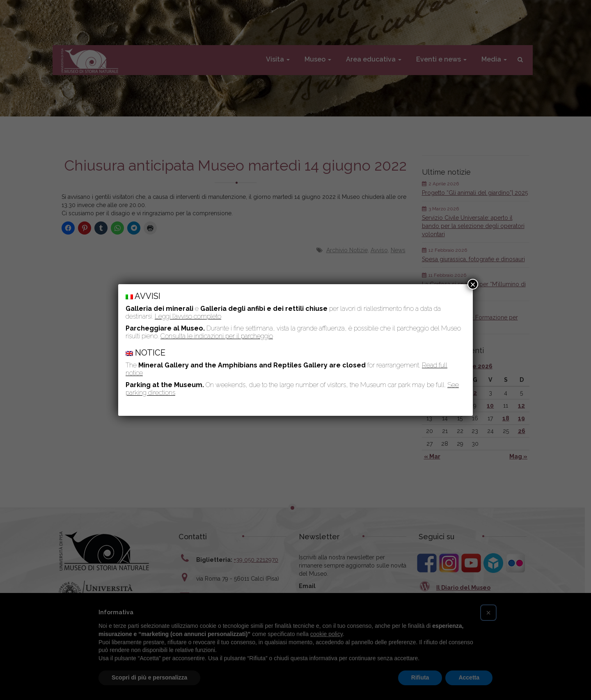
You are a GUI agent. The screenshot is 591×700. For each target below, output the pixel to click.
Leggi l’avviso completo (188, 316)
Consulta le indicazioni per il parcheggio (217, 336)
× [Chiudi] (473, 284)
